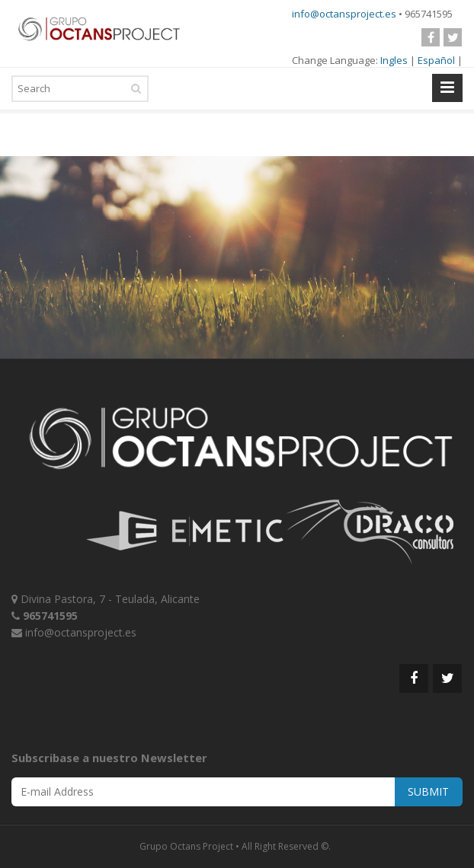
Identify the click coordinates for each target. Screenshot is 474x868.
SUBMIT (428, 791)
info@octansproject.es (344, 14)
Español (436, 60)
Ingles (394, 60)
